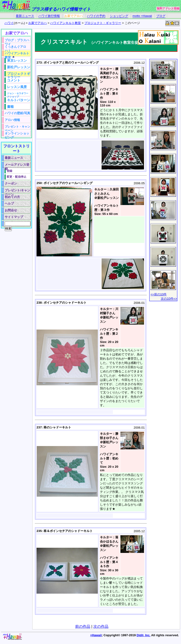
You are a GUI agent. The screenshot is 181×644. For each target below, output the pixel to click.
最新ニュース (25, 16)
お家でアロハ (74, 16)
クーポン (11, 183)
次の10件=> (169, 299)
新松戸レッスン (19, 67)
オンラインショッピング (17, 134)
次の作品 (101, 626)
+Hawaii (96, 635)
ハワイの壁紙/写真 (17, 113)
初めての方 (12, 197)
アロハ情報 (12, 120)
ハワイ (9, 23)
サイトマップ (14, 217)
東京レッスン (17, 60)
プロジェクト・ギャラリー (103, 23)
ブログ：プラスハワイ (17, 41)
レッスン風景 (17, 87)
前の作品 (83, 626)
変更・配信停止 (16, 177)
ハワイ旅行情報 (49, 16)
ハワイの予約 (96, 16)
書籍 (10, 107)
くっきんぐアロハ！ (15, 47)
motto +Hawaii (142, 16)
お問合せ (11, 210)
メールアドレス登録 (17, 165)
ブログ (161, 16)
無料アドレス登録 (168, 8)
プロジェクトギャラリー (19, 74)
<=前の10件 (159, 294)
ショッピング (119, 16)
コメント (14, 80)
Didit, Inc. (144, 635)
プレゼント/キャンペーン (17, 191)
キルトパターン (19, 100)
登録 (9, 171)
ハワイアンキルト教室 (66, 23)
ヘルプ (9, 203)
